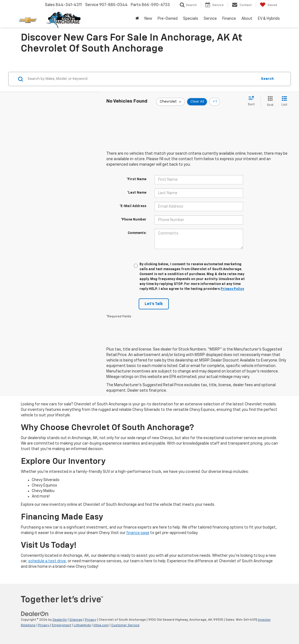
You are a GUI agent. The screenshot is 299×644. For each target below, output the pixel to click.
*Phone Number (134, 220)
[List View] (284, 102)
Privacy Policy (232, 289)
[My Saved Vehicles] (268, 5)
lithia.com (101, 625)
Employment (62, 625)
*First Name (136, 179)
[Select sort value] (253, 101)
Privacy (91, 620)
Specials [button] (191, 19)
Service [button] (210, 19)
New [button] (148, 19)
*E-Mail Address (133, 206)
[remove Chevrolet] (170, 102)
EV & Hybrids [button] (269, 19)
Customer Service (125, 625)
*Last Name (137, 193)
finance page (138, 533)
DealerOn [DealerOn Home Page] (60, 620)
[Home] (137, 19)
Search (267, 79)
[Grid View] (269, 102)
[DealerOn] (35, 614)
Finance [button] (229, 19)
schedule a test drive (47, 561)
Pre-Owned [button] (168, 19)
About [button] (247, 19)
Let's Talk (154, 304)
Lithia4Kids (82, 625)
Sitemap (76, 620)
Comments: (137, 233)
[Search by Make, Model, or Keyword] (142, 79)
